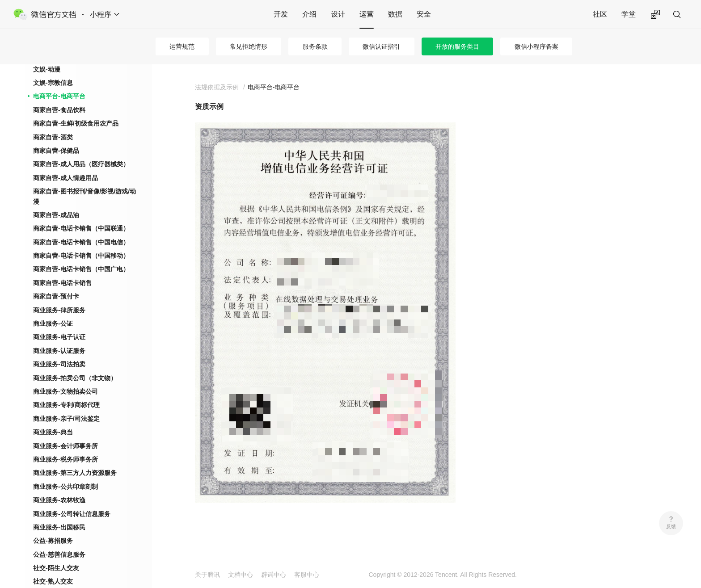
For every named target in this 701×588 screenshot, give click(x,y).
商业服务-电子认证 (59, 337)
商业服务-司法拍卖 (59, 364)
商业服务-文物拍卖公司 (65, 391)
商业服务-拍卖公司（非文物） (75, 378)
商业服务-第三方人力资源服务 (75, 473)
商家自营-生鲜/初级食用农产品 (76, 123)
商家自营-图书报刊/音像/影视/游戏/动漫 (84, 196)
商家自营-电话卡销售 (62, 283)
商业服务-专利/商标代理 (66, 405)
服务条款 (315, 46)
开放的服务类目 (457, 46)
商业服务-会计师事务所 (65, 446)
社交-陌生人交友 (56, 568)
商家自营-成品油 (56, 215)
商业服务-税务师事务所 (65, 459)
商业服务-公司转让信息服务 (72, 514)
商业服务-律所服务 (59, 310)
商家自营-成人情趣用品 (65, 178)
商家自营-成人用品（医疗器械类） (81, 164)
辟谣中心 (274, 575)
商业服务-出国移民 (59, 527)
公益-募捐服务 (53, 541)
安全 (424, 14)
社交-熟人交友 (53, 581)
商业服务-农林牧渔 (59, 500)
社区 (600, 14)
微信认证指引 (381, 46)
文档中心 (241, 575)
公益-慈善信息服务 (59, 554)
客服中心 (307, 575)
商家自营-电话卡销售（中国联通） (81, 228)
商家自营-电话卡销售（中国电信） (81, 242)
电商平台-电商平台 (59, 96)
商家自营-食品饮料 (59, 110)
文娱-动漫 (47, 69)
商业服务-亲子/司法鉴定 (66, 419)
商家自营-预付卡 (56, 296)
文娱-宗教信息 (53, 83)
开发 (281, 14)
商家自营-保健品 (56, 151)
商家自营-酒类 (53, 137)
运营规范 (182, 46)
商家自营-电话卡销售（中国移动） (81, 256)
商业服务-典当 (53, 432)
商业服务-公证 (53, 323)
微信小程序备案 (536, 46)
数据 (395, 14)
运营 (367, 14)
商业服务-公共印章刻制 (65, 487)
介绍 (309, 14)
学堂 (629, 14)
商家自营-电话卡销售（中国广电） (81, 269)
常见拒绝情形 (249, 46)
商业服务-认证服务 (59, 351)
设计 (338, 14)
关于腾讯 (207, 575)
